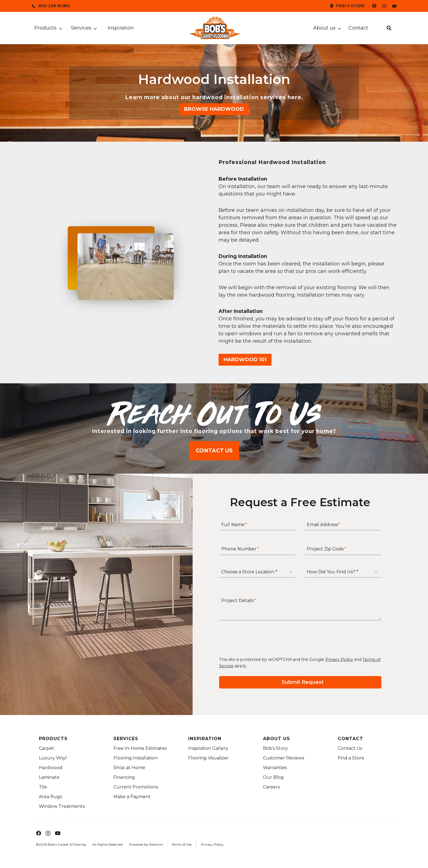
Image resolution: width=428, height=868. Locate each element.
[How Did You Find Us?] (343, 572)
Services (81, 28)
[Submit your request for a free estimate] (300, 682)
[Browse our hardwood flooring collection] (214, 109)
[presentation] (261, 639)
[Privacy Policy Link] (211, 844)
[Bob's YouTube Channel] (394, 6)
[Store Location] (257, 572)
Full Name (234, 525)
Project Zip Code (327, 549)
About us (324, 28)
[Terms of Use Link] (180, 844)
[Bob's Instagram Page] (384, 6)
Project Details (239, 601)
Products (45, 28)
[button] (389, 28)
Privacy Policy (339, 659)
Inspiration (121, 28)
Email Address (324, 525)
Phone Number (240, 549)
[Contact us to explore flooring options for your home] (214, 451)
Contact (358, 28)
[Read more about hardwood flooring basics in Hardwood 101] (245, 360)
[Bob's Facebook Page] (371, 6)
